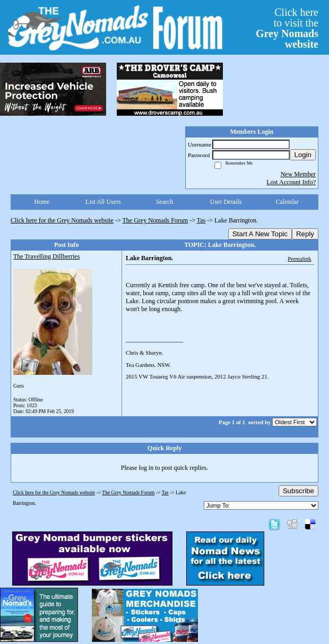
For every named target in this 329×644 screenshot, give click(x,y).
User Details (226, 202)
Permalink (299, 259)
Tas (201, 220)
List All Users (103, 202)
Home (42, 202)
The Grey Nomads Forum (155, 220)
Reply (305, 234)
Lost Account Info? (291, 182)
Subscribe (298, 491)
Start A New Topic (260, 234)
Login (303, 155)
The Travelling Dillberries (46, 256)
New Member (298, 174)
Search (165, 202)
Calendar (287, 202)
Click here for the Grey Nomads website (62, 220)
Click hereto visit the (287, 28)
